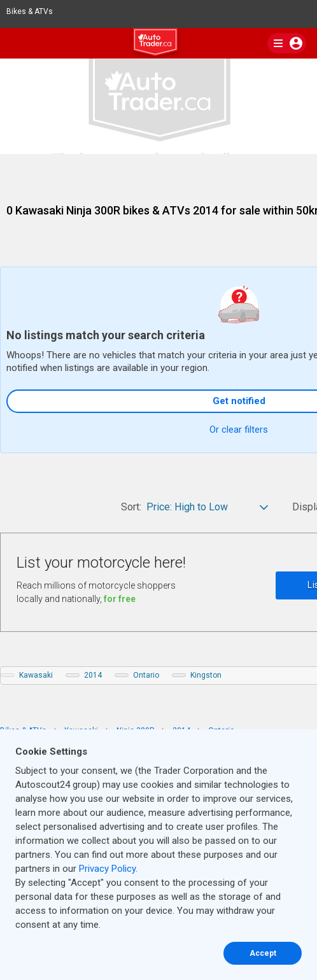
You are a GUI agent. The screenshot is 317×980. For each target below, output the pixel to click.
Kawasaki (36, 675)
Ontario (146, 675)
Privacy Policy (107, 869)
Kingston (206, 675)
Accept (263, 953)
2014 (93, 675)
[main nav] (287, 43)
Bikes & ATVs (35, 11)
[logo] (158, 44)
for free (120, 599)
